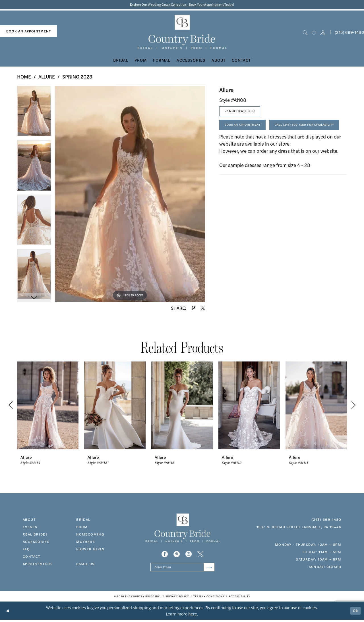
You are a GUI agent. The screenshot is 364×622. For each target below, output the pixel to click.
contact (32, 557)
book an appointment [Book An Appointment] (29, 32)
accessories (36, 542)
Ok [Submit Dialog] (355, 613)
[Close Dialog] (8, 613)
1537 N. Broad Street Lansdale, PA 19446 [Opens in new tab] (299, 527)
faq (26, 549)
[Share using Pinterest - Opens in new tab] (193, 309)
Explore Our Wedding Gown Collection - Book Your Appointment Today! (182, 5)
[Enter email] (182, 569)
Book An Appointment (248, 129)
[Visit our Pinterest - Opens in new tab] (177, 555)
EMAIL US (85, 564)
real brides (35, 535)
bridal (83, 520)
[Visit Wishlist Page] (314, 33)
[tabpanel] (34, 114)
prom (82, 527)
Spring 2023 (77, 77)
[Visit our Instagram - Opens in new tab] (189, 555)
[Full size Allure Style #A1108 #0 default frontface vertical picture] (130, 195)
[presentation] (48, 406)
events (30, 527)
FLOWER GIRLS (90, 549)
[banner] (182, 33)
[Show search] (305, 33)
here (193, 616)
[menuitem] (28, 32)
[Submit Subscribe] (208, 569)
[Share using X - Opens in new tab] (203, 309)
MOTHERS (86, 542)
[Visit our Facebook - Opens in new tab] (165, 555)
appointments (38, 564)
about (29, 520)
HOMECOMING (90, 535)
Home (24, 77)
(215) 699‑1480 (326, 520)
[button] (323, 33)
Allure (47, 77)
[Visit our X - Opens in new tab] (200, 555)
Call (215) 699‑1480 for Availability (261, 145)
